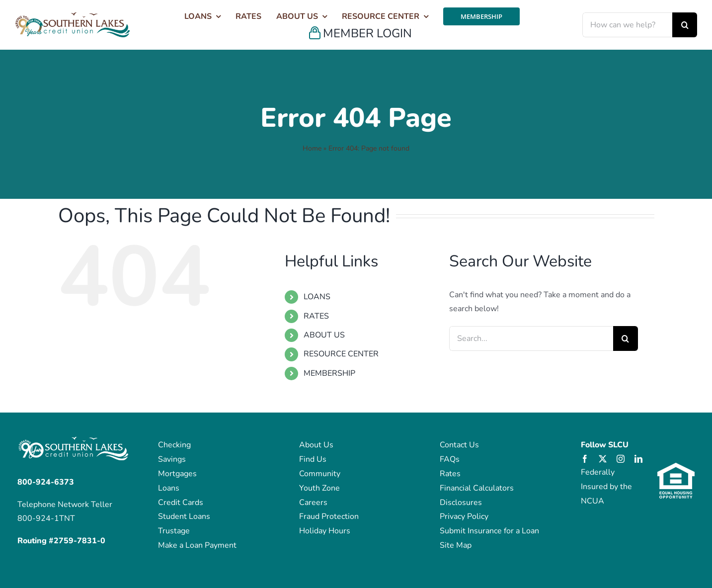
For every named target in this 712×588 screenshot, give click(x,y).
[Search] (685, 25)
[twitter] (603, 459)
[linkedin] (638, 459)
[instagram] (621, 459)
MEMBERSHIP (329, 373)
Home (312, 148)
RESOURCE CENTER (341, 354)
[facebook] (585, 459)
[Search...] (531, 338)
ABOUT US (324, 335)
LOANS (317, 297)
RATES (316, 316)
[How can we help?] (627, 25)
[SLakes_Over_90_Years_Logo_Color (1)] (72, 16)
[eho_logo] (676, 467)
